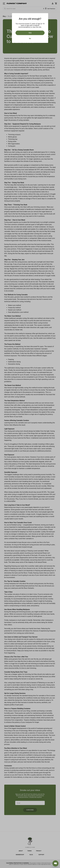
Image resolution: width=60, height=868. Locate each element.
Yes (30, 33)
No (30, 39)
